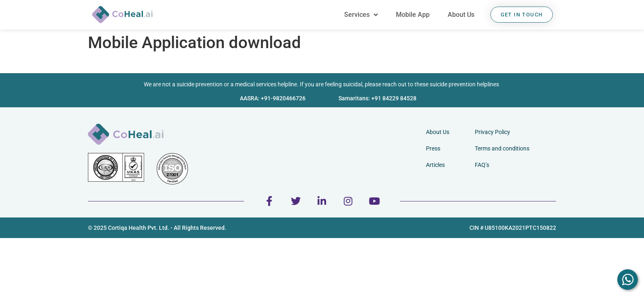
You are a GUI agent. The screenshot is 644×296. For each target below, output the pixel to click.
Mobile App (413, 15)
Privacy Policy (492, 132)
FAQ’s (482, 165)
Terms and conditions (502, 148)
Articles (435, 165)
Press (433, 148)
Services (361, 15)
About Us (461, 15)
